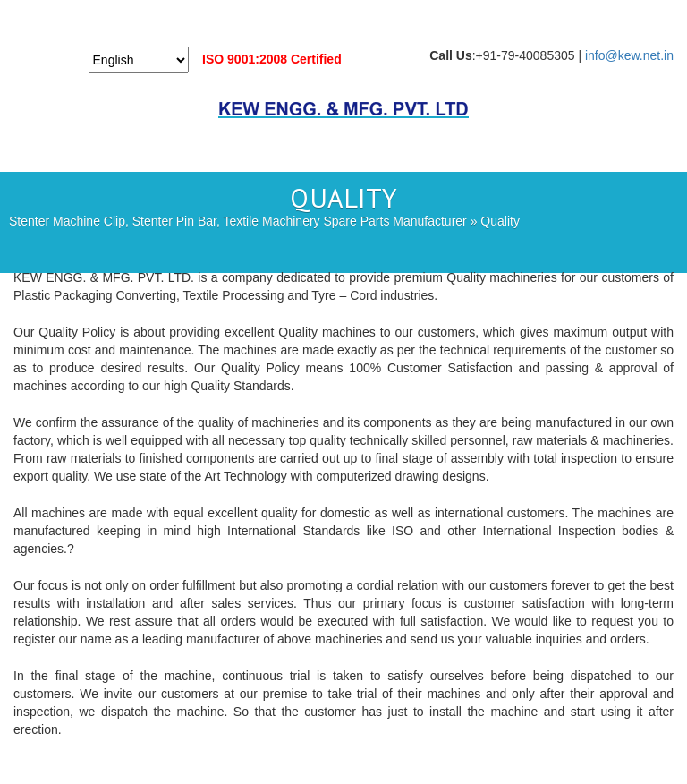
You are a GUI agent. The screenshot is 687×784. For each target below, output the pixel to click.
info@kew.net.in (629, 55)
